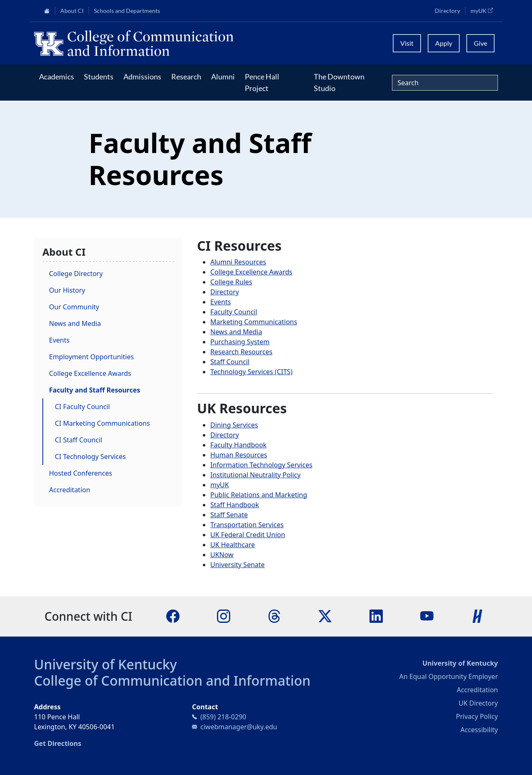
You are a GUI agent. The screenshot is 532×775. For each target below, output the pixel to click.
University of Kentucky (106, 664)
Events (59, 340)
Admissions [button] (142, 77)
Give (480, 43)
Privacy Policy (477, 716)
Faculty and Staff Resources (95, 390)
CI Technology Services (90, 457)
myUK (484, 10)
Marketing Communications (254, 322)
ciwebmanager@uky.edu (239, 727)
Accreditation (70, 490)
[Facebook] (173, 616)
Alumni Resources (238, 262)
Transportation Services (247, 525)
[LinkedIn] (376, 616)
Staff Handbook (235, 505)
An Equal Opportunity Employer (449, 676)
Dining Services (234, 425)
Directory (447, 11)
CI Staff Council (79, 440)
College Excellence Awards (90, 373)
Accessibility (479, 730)
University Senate (238, 565)
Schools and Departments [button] (127, 11)
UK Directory (478, 703)
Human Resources (239, 455)
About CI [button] (72, 11)
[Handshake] (478, 616)
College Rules (231, 282)
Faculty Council (234, 312)
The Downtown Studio (339, 82)
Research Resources (241, 352)
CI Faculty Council (82, 407)
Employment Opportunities (91, 357)
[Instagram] (224, 616)
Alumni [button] (223, 77)
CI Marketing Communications (102, 423)
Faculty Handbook (238, 445)
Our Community (74, 307)
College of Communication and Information (172, 680)
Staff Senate (229, 515)
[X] (325, 616)
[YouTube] (427, 616)
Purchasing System (240, 342)
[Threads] (274, 616)
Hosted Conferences (81, 473)
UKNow (222, 555)
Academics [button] (57, 77)
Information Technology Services (261, 465)
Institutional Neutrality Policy (255, 475)
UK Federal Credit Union (248, 535)
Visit (407, 43)
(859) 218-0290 (223, 717)
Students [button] (99, 77)
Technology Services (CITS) (251, 372)
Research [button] (186, 77)
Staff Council (230, 362)
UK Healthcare (233, 545)
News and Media (75, 323)
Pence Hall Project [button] (262, 82)
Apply (444, 43)
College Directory (76, 274)
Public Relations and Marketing (259, 495)
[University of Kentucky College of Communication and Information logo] (208, 43)
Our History (67, 290)
